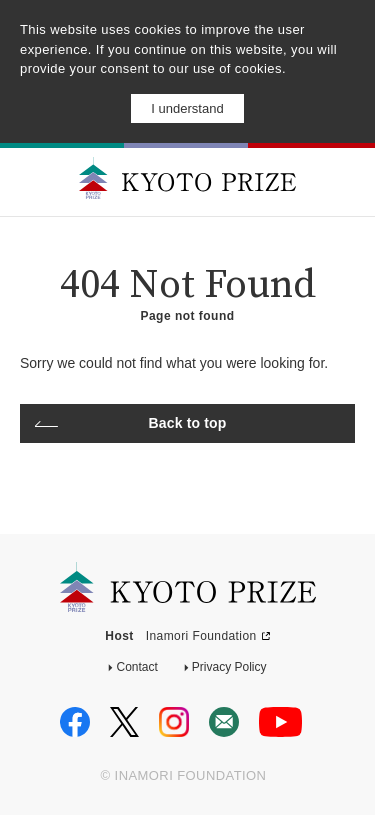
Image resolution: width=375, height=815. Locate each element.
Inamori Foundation (201, 636)
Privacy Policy (229, 667)
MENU (343, 180)
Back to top (188, 423)
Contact (136, 667)
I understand (187, 108)
